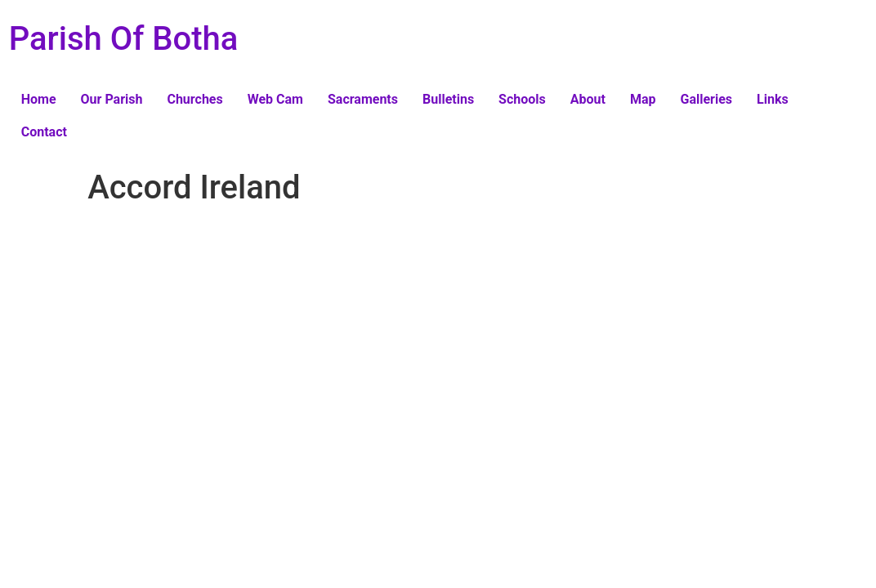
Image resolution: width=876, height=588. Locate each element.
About (588, 99)
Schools (522, 99)
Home (39, 99)
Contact (44, 132)
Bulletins (448, 99)
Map (643, 99)
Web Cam (275, 99)
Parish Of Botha (124, 39)
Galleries (707, 99)
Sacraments (363, 99)
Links (773, 99)
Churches (194, 99)
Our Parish (112, 99)
